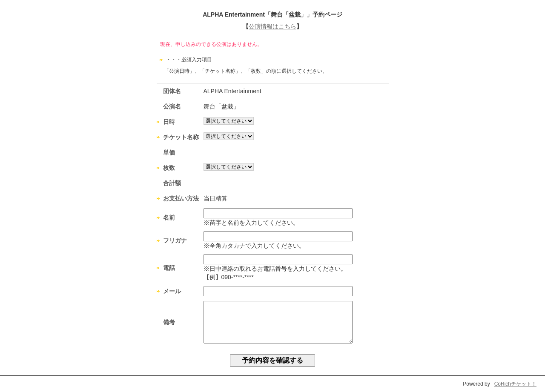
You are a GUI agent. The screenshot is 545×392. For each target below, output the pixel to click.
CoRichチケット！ (515, 384)
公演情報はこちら (272, 26)
